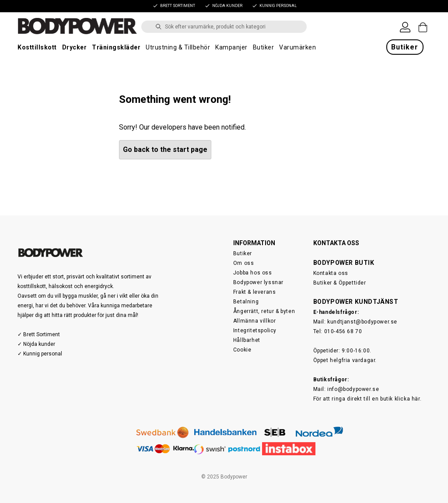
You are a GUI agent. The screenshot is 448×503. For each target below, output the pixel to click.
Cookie (242, 350)
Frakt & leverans (255, 292)
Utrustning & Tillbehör (178, 47)
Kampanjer (231, 47)
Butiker (264, 47)
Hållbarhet (247, 340)
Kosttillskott (37, 47)
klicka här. (408, 399)
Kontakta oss (331, 273)
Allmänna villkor (255, 321)
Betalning (246, 302)
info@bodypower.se (353, 389)
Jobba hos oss (253, 273)
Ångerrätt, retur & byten (264, 311)
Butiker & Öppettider (340, 283)
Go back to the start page (165, 149)
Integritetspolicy (255, 331)
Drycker (75, 47)
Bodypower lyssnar (258, 282)
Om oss (244, 263)
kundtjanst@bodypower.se (362, 322)
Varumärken (297, 47)
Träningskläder (116, 47)
